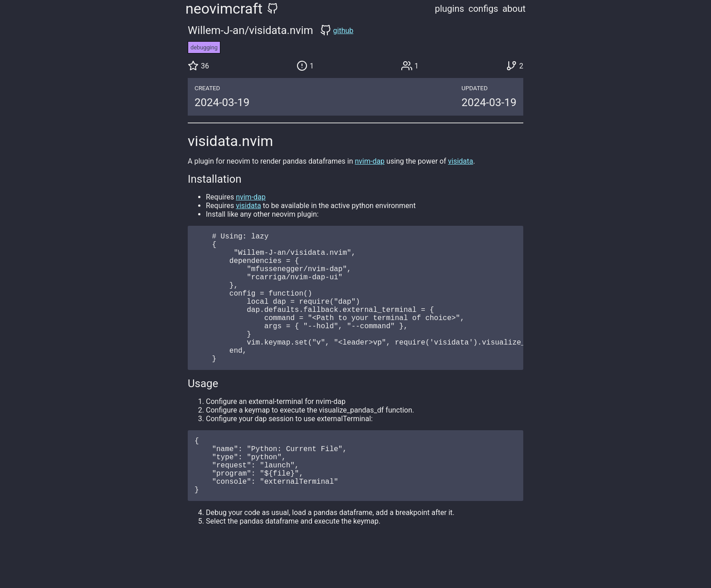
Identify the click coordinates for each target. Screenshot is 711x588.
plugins (450, 9)
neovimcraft (224, 9)
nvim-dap (370, 161)
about (514, 9)
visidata (460, 161)
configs (483, 9)
